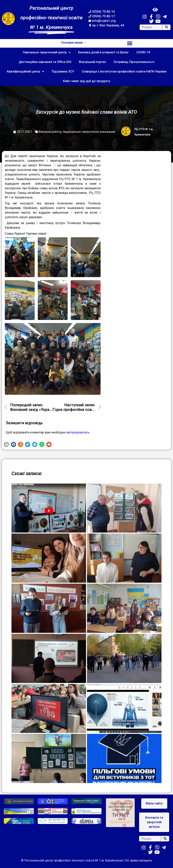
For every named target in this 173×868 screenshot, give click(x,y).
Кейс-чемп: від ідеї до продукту (87, 81)
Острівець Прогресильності (134, 62)
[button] (130, 43)
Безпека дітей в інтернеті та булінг (103, 52)
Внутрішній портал (92, 62)
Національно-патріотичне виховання (89, 132)
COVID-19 (143, 52)
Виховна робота (50, 132)
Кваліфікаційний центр (25, 72)
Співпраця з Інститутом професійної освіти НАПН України (124, 71)
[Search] (166, 27)
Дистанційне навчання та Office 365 (45, 62)
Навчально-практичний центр (47, 52)
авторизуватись (78, 432)
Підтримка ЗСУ (63, 71)
